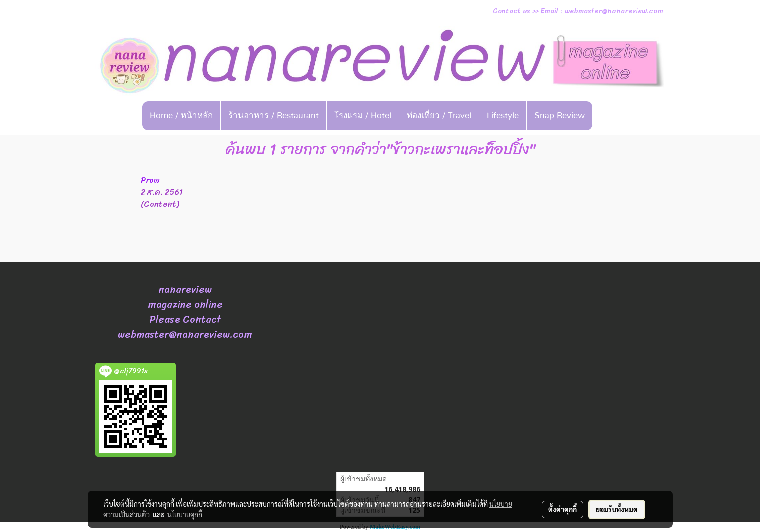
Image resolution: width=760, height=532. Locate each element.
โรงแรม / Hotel (363, 115)
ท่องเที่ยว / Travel (439, 115)
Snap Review (560, 115)
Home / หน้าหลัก (181, 115)
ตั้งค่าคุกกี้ (563, 509)
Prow (150, 180)
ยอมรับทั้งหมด (617, 509)
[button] (608, 116)
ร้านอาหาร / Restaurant (273, 115)
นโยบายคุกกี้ (185, 514)
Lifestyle (503, 115)
